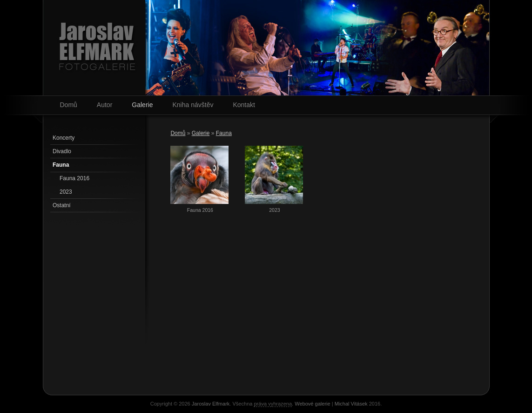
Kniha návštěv (193, 105)
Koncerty (64, 138)
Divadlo (62, 151)
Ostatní (62, 205)
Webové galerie (312, 404)
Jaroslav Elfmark (211, 404)
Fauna (224, 133)
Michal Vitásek (351, 404)
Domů (69, 105)
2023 (66, 192)
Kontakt (244, 105)
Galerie (142, 105)
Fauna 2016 (74, 178)
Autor (104, 105)
